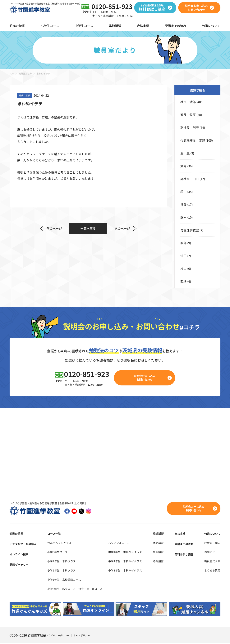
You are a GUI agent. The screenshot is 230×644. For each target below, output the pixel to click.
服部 (183, 243)
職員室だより (25, 73)
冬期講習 (164, 562)
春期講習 (164, 543)
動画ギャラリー (20, 565)
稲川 (183, 192)
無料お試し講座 (186, 555)
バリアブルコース (127, 543)
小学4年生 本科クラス (62, 562)
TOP (12, 73)
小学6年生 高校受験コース (65, 580)
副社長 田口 (190, 179)
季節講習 (115, 26)
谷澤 (183, 204)
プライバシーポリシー (59, 636)
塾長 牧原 (188, 115)
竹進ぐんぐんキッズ (59, 543)
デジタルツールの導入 (25, 544)
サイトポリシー (87, 636)
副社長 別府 (190, 127)
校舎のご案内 (211, 543)
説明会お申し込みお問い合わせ (147, 378)
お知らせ (208, 553)
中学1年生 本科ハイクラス (133, 553)
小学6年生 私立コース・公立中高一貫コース (77, 589)
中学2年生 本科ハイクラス (133, 562)
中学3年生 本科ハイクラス (133, 571)
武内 (183, 166)
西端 (183, 281)
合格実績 (143, 26)
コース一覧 (53, 534)
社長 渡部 (188, 102)
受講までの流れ (176, 26)
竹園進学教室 (190, 230)
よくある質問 (211, 571)
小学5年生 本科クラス (62, 571)
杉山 (183, 269)
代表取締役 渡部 (193, 140)
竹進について (211, 534)
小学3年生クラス (57, 553)
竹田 (183, 256)
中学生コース (84, 26)
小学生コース (50, 26)
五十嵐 (185, 153)
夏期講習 (164, 553)
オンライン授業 (20, 555)
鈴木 (183, 217)
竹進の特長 (17, 534)
